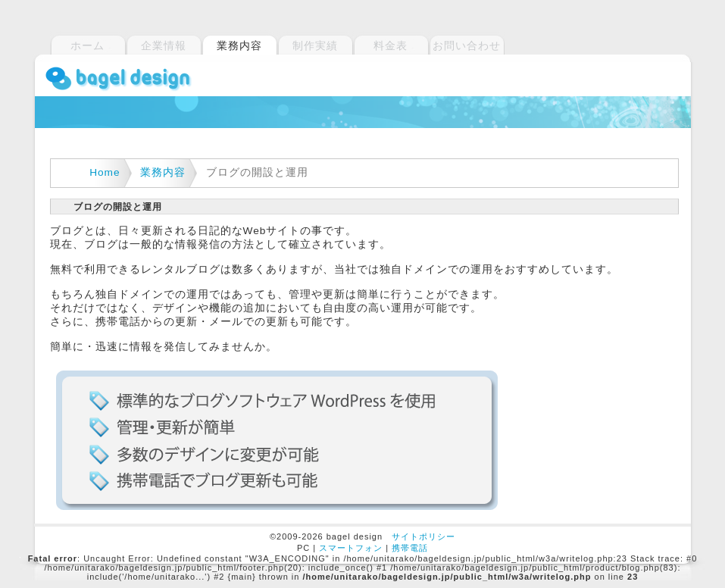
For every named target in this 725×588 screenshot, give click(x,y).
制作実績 (315, 45)
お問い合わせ (467, 45)
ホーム (87, 45)
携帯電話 (410, 548)
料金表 (391, 45)
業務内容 (163, 172)
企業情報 (164, 45)
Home (105, 172)
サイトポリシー (423, 536)
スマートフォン (351, 548)
